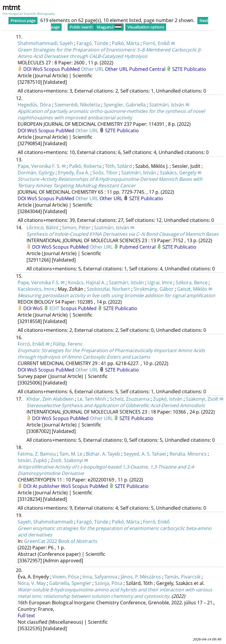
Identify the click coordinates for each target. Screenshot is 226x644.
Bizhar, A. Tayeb (103, 454)
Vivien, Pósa (66, 577)
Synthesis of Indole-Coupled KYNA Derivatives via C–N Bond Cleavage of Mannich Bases (123, 234)
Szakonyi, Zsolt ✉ (205, 399)
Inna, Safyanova (100, 577)
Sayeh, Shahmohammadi (45, 522)
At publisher (47, 486)
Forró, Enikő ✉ (159, 43)
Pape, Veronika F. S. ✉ (42, 166)
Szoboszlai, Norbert (108, 289)
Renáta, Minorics (188, 454)
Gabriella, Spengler (70, 583)
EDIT (55, 308)
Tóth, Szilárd (118, 166)
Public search (81, 27)
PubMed (71, 69)
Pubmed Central (148, 69)
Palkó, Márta (126, 43)
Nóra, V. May (32, 583)
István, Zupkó (32, 460)
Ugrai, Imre (160, 282)
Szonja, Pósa (109, 583)
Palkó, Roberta (85, 166)
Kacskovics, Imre (36, 289)
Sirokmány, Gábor (154, 289)
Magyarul (109, 27)
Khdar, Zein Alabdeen (50, 399)
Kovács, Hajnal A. (87, 282)
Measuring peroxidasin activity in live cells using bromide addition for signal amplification (116, 295)
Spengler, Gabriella (125, 105)
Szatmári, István (139, 173)
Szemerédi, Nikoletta (77, 105)
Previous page (23, 21)
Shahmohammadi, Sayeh (45, 43)
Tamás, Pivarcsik (182, 577)
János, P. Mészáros (141, 577)
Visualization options (146, 27)
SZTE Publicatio (189, 69)
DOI (28, 69)
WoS (38, 69)
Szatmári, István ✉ (169, 105)
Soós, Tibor (105, 173)
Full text (26, 615)
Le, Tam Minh (92, 399)
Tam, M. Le (71, 454)
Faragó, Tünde (92, 43)
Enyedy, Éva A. (74, 173)
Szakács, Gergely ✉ (181, 173)
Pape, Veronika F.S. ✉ (41, 282)
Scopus (53, 69)
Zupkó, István (168, 399)
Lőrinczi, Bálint (43, 228)
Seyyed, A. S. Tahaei (145, 454)
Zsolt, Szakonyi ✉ (69, 460)
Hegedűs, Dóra (34, 105)
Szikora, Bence (192, 282)
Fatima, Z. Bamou (37, 454)
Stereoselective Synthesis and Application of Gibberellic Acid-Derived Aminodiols (116, 405)
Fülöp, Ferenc (68, 344)
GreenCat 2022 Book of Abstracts (61, 541)
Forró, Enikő (156, 522)
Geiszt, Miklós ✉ (195, 289)
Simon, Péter (76, 228)
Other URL (93, 69)
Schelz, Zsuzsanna (130, 399)
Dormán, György (36, 173)
